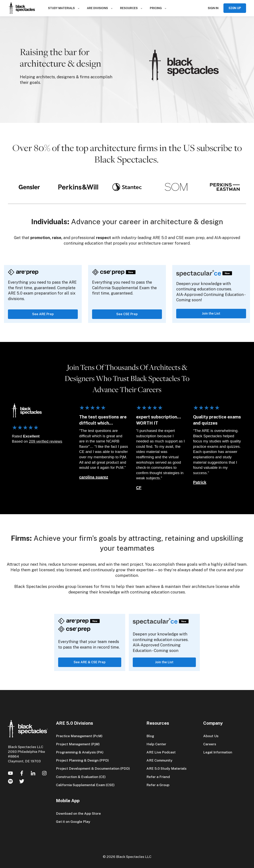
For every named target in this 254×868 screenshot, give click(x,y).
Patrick (200, 482)
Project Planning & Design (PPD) (82, 760)
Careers (210, 744)
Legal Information (218, 752)
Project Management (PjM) (78, 744)
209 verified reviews (46, 441)
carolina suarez (94, 477)
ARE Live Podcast (161, 752)
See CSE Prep (127, 314)
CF (139, 488)
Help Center (156, 744)
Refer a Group (158, 785)
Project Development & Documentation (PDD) (93, 768)
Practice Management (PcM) (79, 736)
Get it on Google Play (73, 822)
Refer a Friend (158, 777)
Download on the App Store (78, 813)
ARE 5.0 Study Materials (166, 768)
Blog (150, 736)
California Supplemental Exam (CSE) (85, 785)
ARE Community (159, 760)
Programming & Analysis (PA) (80, 752)
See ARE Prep (43, 314)
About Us (211, 736)
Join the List (211, 313)
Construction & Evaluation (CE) (81, 777)
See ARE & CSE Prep (90, 662)
